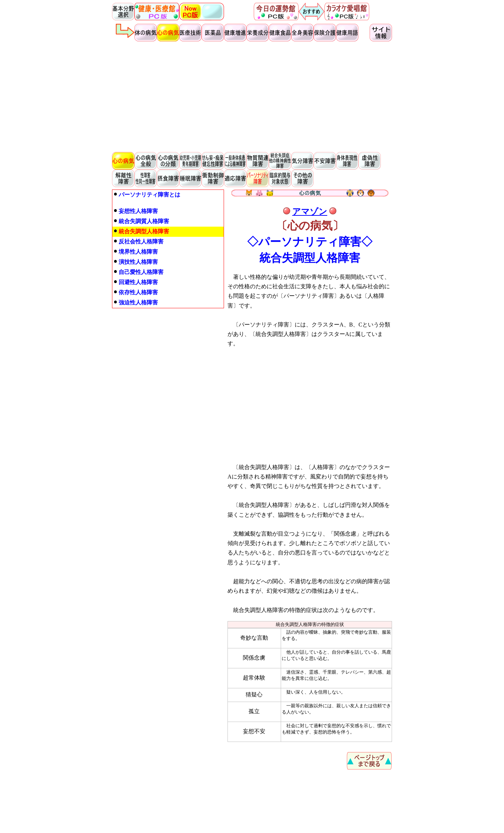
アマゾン (310, 212)
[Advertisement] (252, 97)
